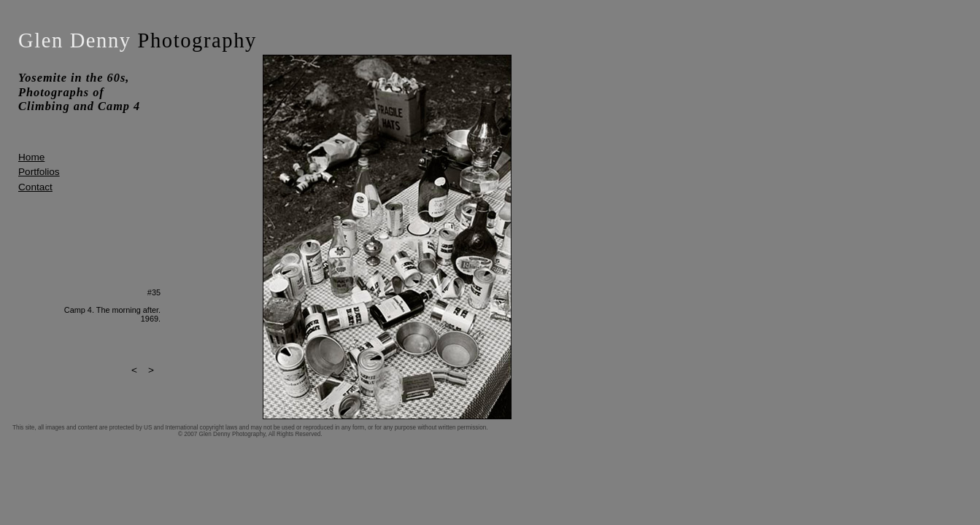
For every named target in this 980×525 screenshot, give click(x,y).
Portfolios (39, 172)
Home (31, 157)
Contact (35, 187)
